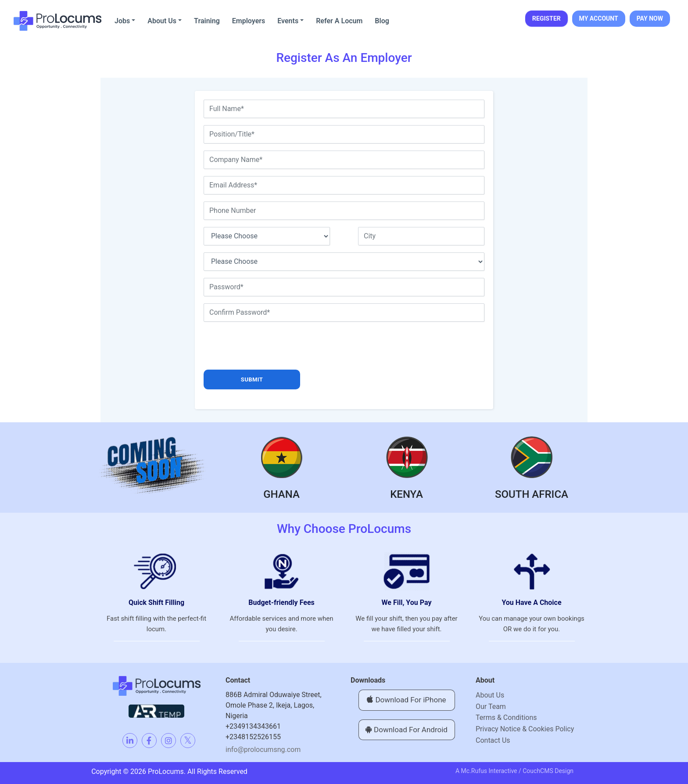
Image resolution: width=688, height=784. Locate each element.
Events (288, 21)
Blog (382, 21)
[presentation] (270, 346)
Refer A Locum (339, 21)
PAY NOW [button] (650, 18)
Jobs (122, 21)
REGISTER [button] (546, 18)
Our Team (491, 707)
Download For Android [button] (407, 730)
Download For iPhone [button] (406, 700)
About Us (162, 21)
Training (207, 21)
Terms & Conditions (506, 717)
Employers (249, 21)
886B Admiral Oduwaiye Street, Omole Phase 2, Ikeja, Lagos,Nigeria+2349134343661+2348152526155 (274, 716)
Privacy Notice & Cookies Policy (525, 729)
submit (252, 379)
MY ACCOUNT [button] (599, 18)
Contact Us (493, 740)
